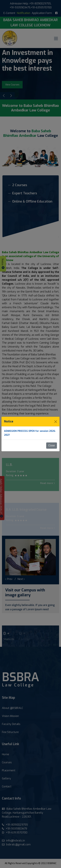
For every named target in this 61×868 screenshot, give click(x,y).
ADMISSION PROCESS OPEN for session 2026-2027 (30, 433)
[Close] (56, 422)
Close (52, 445)
